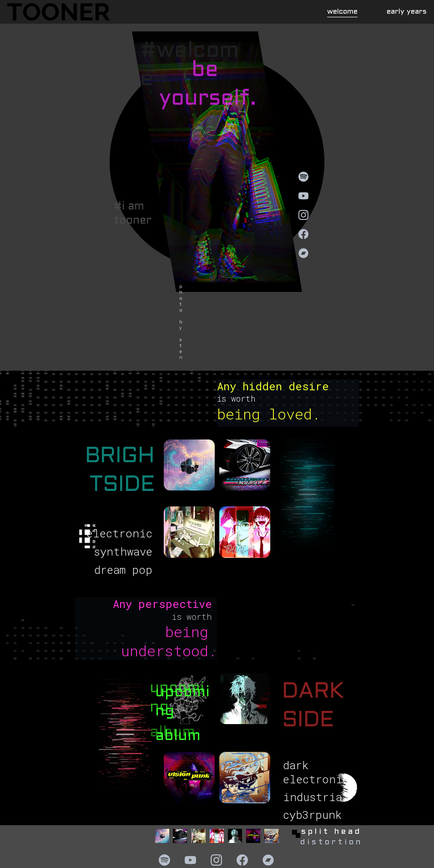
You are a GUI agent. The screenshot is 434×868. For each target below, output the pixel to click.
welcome (342, 12)
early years (407, 12)
